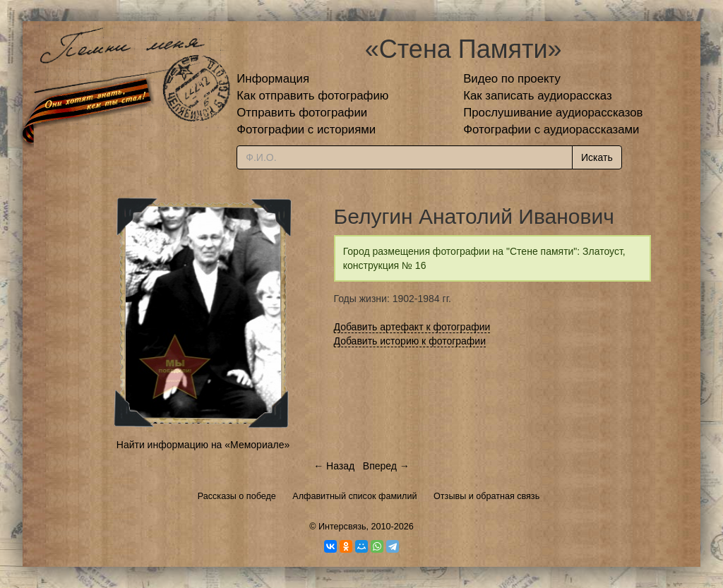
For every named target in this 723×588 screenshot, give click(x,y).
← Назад (334, 466)
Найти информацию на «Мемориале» (203, 445)
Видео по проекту (512, 79)
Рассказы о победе (237, 496)
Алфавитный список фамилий (354, 496)
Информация (273, 79)
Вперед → (386, 466)
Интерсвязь (342, 527)
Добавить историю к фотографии (410, 341)
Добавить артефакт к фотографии (412, 327)
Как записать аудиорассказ (538, 96)
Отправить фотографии (302, 113)
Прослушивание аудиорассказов (553, 113)
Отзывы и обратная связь (486, 496)
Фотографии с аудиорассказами (551, 130)
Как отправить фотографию (312, 96)
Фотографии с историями (306, 130)
